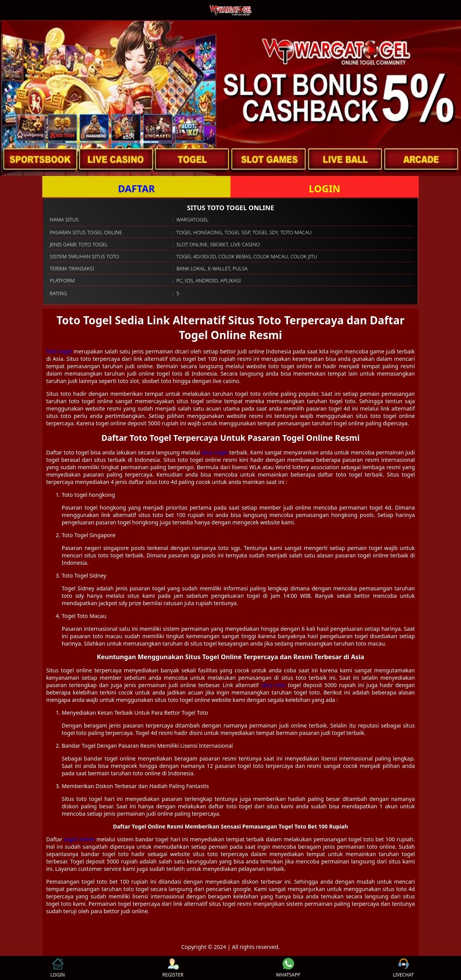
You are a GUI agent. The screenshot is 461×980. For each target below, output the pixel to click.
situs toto (274, 685)
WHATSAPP (288, 968)
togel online (79, 839)
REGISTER (173, 968)
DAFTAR (136, 188)
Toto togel (59, 351)
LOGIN (325, 188)
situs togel (215, 452)
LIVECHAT (403, 968)
